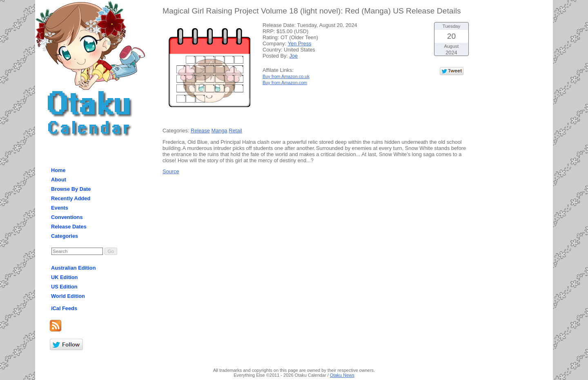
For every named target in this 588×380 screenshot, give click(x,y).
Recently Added (71, 198)
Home (58, 170)
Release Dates (69, 227)
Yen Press (300, 44)
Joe (293, 56)
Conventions (67, 217)
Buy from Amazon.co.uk (286, 76)
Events (60, 208)
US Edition (64, 287)
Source (171, 171)
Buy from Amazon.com (285, 83)
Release (200, 131)
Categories (65, 236)
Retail (235, 131)
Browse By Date (71, 189)
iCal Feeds (64, 308)
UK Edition (64, 277)
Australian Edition (73, 268)
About (59, 180)
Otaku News (342, 375)
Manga (219, 131)
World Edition (68, 296)
